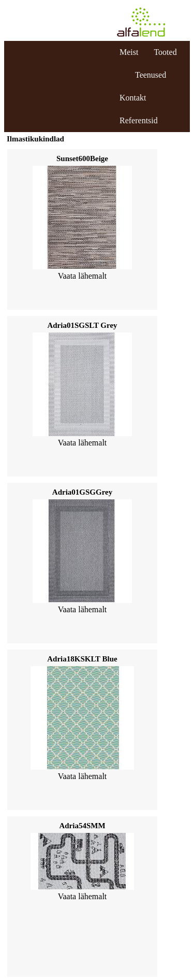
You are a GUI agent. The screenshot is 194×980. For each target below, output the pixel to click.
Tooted (165, 52)
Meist (129, 52)
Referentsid (139, 120)
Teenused (151, 75)
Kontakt (133, 98)
